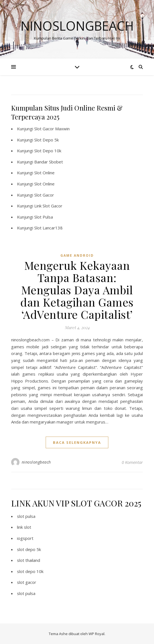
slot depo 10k (30, 571)
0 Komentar (132, 462)
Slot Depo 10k (48, 151)
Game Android (77, 255)
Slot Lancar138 (48, 228)
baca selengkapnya (77, 442)
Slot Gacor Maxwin (52, 129)
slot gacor (27, 582)
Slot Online (44, 173)
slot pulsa (26, 516)
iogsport (25, 538)
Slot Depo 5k (47, 140)
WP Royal (96, 634)
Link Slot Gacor (48, 206)
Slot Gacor (44, 195)
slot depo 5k (29, 549)
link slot (24, 527)
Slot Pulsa (44, 217)
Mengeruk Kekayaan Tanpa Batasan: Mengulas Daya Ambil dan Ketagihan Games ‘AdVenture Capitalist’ (77, 290)
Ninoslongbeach (77, 26)
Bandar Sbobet (49, 162)
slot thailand (29, 560)
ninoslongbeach (36, 462)
